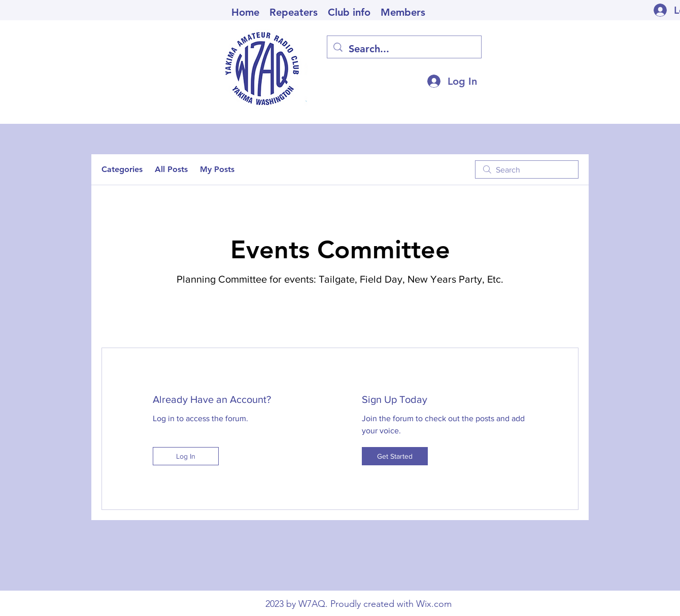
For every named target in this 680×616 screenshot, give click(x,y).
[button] (349, 11)
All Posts (171, 169)
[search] (527, 169)
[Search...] (404, 49)
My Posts (217, 169)
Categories (122, 169)
